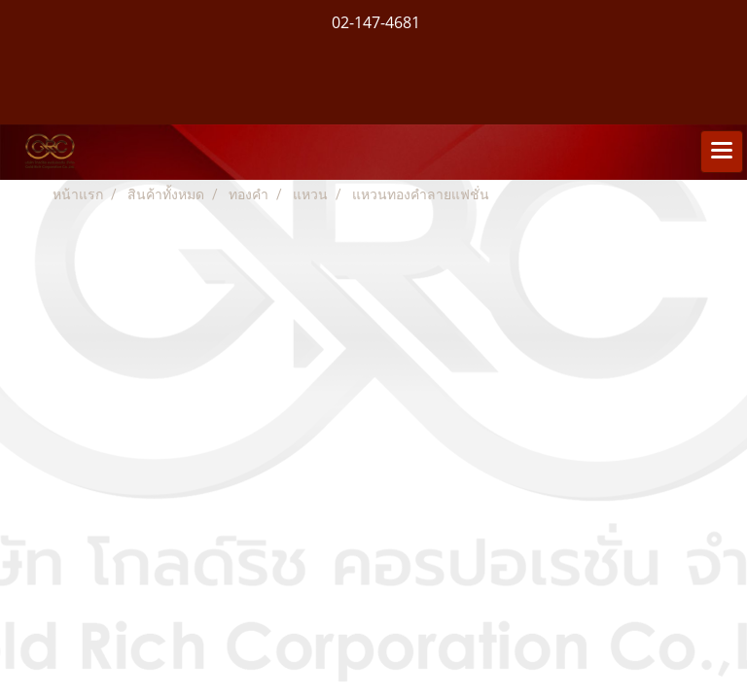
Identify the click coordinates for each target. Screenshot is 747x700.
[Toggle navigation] (722, 152)
